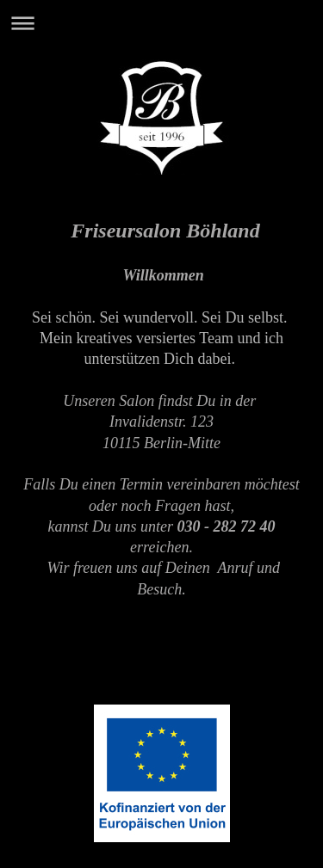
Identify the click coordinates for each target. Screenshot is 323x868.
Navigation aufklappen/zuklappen (161, 23)
